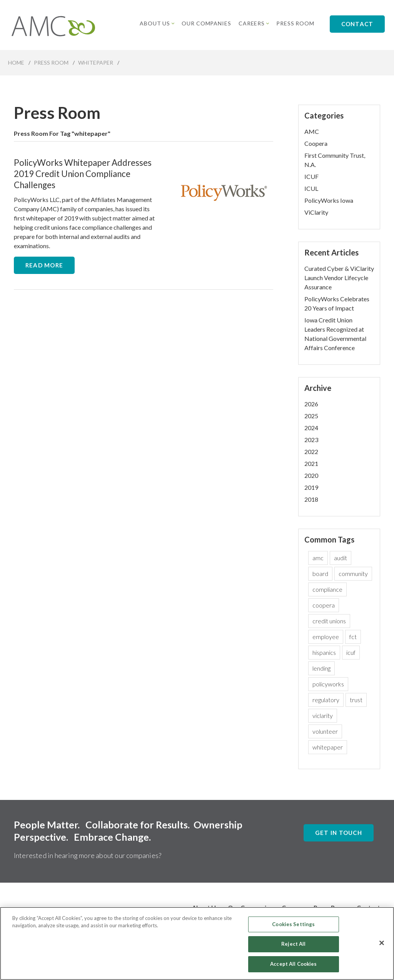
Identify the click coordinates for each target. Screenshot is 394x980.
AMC (312, 131)
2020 (311, 475)
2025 (311, 416)
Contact (357, 24)
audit (341, 558)
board (320, 573)
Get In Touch (339, 833)
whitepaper (328, 747)
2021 (311, 463)
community (353, 573)
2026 (311, 404)
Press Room (295, 23)
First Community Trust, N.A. (335, 160)
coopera (324, 605)
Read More (44, 265)
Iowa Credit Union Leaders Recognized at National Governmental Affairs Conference (335, 334)
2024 (311, 428)
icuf (351, 652)
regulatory (326, 700)
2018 (311, 499)
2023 (311, 440)
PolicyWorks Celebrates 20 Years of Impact (337, 303)
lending (321, 668)
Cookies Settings (293, 928)
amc (318, 558)
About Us (157, 23)
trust (356, 700)
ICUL (311, 188)
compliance (327, 589)
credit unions (329, 621)
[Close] (382, 947)
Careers (254, 23)
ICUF (311, 176)
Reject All (293, 948)
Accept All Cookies (293, 968)
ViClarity (316, 212)
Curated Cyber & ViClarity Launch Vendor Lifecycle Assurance (339, 278)
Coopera (316, 143)
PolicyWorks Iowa (329, 200)
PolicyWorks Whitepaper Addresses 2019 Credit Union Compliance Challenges (83, 174)
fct (353, 637)
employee (326, 637)
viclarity (323, 715)
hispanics (324, 652)
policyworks (328, 684)
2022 (311, 452)
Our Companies (207, 23)
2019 (311, 487)
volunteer (325, 731)
